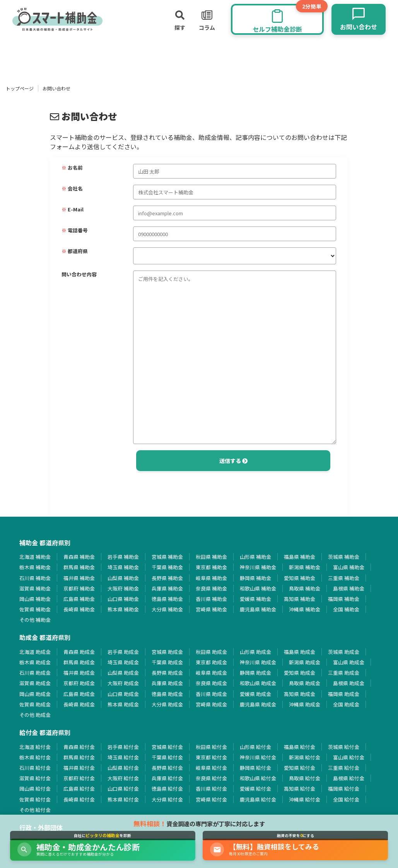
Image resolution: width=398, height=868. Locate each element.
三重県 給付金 (344, 768)
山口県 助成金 (123, 694)
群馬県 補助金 (79, 567)
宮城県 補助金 (167, 557)
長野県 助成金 (167, 673)
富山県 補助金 (349, 567)
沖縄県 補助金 (305, 609)
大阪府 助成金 (123, 683)
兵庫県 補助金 (167, 588)
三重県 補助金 (344, 578)
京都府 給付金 (79, 778)
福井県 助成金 (79, 673)
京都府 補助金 (79, 588)
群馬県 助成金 (79, 662)
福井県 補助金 (79, 578)
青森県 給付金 (79, 747)
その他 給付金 (35, 810)
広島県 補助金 (79, 599)
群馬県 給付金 (79, 757)
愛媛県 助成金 (255, 694)
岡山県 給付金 (35, 789)
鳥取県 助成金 (305, 683)
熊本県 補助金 (123, 609)
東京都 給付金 (211, 757)
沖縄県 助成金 (305, 704)
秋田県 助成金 (211, 652)
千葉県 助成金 (167, 662)
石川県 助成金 (35, 673)
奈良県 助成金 (211, 683)
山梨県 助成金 (123, 673)
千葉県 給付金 (167, 757)
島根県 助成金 (349, 683)
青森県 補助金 (79, 557)
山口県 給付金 (123, 789)
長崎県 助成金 (79, 704)
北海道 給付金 (35, 747)
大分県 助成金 (167, 704)
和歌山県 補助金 (258, 588)
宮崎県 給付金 (211, 799)
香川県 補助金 (211, 599)
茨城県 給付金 (344, 747)
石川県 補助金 (35, 578)
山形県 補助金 (255, 557)
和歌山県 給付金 (258, 778)
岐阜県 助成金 (211, 673)
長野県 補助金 (167, 578)
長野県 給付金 (167, 768)
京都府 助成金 (79, 683)
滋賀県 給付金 (35, 778)
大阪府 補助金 (123, 588)
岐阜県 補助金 (211, 578)
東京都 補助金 (211, 567)
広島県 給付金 (79, 789)
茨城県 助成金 (344, 652)
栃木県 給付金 (35, 757)
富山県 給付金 (349, 757)
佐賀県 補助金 (35, 609)
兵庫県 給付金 (167, 778)
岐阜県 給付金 (211, 768)
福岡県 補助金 (344, 599)
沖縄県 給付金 (305, 799)
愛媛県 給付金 (255, 789)
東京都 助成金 (211, 662)
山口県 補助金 (123, 599)
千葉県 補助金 (167, 567)
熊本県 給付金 (123, 799)
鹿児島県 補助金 (258, 609)
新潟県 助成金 (305, 662)
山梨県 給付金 (123, 768)
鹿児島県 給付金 (258, 799)
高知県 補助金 (300, 599)
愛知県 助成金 (300, 673)
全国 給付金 (346, 799)
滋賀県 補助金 (35, 588)
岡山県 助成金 (35, 694)
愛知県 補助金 (300, 578)
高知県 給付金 (300, 789)
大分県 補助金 (167, 609)
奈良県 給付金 (211, 778)
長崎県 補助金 (79, 609)
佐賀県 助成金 (35, 704)
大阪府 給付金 (123, 778)
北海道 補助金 (35, 557)
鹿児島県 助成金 (258, 704)
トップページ (20, 88)
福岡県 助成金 (344, 694)
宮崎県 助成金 (211, 704)
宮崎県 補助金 (211, 609)
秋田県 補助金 (211, 557)
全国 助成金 (346, 704)
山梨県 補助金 (123, 578)
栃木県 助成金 (35, 662)
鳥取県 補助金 (305, 588)
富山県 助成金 (349, 662)
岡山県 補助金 (35, 599)
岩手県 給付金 (123, 747)
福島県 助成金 (300, 652)
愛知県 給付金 (300, 768)
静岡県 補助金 (255, 578)
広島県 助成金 (79, 694)
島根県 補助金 (349, 588)
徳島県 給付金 (167, 789)
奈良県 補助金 (211, 588)
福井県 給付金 (79, 768)
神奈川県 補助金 (258, 567)
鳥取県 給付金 (305, 778)
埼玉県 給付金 (123, 757)
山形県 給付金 (255, 747)
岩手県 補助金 (123, 557)
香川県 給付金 (211, 789)
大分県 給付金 (167, 799)
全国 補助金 (346, 609)
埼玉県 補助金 (123, 567)
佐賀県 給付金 (35, 799)
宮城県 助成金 (167, 652)
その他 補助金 (35, 620)
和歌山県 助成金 (258, 683)
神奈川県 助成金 (258, 662)
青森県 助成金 (79, 652)
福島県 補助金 (300, 557)
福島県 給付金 (300, 747)
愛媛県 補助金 (255, 599)
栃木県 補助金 (35, 567)
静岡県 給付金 (255, 768)
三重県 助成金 (344, 673)
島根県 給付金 (349, 778)
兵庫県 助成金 (167, 683)
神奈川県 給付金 (258, 757)
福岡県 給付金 (344, 789)
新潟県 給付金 (305, 757)
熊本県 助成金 (123, 704)
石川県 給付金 (35, 768)
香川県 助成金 (211, 694)
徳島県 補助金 (167, 599)
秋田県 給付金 (211, 747)
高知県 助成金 (300, 694)
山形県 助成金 (255, 652)
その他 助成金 (35, 715)
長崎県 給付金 (79, 799)
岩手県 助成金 (123, 652)
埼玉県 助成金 (123, 662)
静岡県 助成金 (255, 673)
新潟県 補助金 (305, 567)
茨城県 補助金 (344, 557)
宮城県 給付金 (167, 747)
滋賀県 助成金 (35, 683)
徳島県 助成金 (167, 694)
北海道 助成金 (35, 652)
